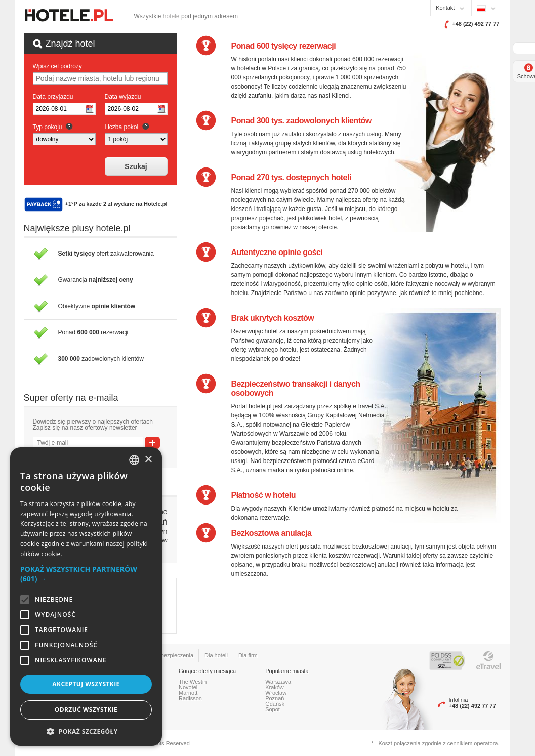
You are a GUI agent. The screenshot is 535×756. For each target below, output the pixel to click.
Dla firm (248, 655)
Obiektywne (97, 306)
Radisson (190, 698)
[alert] (86, 597)
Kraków (275, 687)
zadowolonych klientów (101, 359)
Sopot (273, 709)
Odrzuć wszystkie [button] (86, 710)
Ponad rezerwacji (93, 332)
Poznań (275, 698)
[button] (86, 574)
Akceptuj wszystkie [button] (86, 684)
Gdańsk (275, 704)
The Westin (193, 682)
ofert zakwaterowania (106, 254)
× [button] (148, 460)
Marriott (188, 693)
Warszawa (278, 682)
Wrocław (276, 693)
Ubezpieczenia (175, 655)
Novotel (188, 687)
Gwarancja (96, 280)
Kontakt (445, 8)
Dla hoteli (216, 655)
